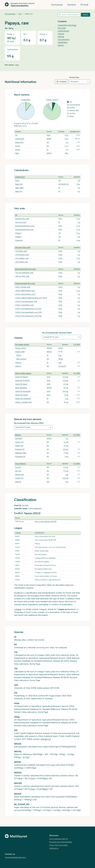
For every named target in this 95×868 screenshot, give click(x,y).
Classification (63, 42)
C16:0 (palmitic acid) (22, 258)
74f (60, 237)
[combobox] (69, 15)
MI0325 (49, 348)
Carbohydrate (20, 139)
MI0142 (49, 153)
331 (59, 180)
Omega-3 (18, 233)
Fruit (20, 14)
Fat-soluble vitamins (22, 344)
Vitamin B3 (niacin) (21, 384)
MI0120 (49, 438)
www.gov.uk (46, 739)
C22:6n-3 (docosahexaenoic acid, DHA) (28, 316)
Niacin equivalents (21, 388)
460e (49, 135)
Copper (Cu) (19, 478)
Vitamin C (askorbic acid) (23, 402)
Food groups (57, 5)
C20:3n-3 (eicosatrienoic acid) (25, 294)
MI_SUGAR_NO (64, 184)
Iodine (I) (18, 482)
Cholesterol (19, 240)
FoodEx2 (18, 593)
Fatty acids (62, 28)
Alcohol (18, 150)
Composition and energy (67, 25)
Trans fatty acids (21, 222)
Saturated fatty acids (22, 219)
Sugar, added (19, 188)
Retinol (19, 355)
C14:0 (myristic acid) (22, 255)
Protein (18, 146)
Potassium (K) (20, 449)
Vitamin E (18, 366)
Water (17, 153)
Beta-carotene (21, 359)
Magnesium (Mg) (21, 453)
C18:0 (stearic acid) (21, 262)
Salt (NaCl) (19, 438)
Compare (62, 82)
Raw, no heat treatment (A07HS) (46, 521)
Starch (17, 180)
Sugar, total (19, 184)
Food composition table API (59, 839)
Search (85, 15)
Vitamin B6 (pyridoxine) (23, 391)
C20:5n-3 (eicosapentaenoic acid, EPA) (28, 309)
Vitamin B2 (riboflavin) (22, 380)
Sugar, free (19, 191)
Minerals (61, 37)
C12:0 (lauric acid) (21, 251)
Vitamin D (18, 363)
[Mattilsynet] (16, 836)
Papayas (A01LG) (32, 513)
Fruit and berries (10, 14)
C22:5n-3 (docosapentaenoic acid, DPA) (29, 312)
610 (48, 142)
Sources (61, 45)
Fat (16, 135)
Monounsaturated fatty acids (25, 226)
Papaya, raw (29, 14)
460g (60, 251)
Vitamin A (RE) (20, 352)
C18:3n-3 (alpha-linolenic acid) (25, 291)
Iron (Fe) (18, 467)
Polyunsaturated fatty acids (24, 229)
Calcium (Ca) (19, 442)
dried (17, 65)
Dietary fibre (19, 142)
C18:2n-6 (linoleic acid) (23, 287)
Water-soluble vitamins (23, 373)
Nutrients (72, 5)
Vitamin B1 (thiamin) (21, 377)
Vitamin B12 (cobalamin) (23, 399)
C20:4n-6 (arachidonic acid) (24, 305)
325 (48, 482)
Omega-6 (18, 237)
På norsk (84, 5)
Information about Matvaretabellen (61, 842)
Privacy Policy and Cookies (58, 845)
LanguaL (18, 609)
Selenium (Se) (20, 474)
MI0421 (49, 388)
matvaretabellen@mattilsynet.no (15, 857)
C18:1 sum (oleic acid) (22, 276)
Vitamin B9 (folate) (21, 395)
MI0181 (49, 139)
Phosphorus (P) (20, 456)
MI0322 (49, 352)
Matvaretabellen (20, 6)
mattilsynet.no (54, 848)
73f (60, 233)
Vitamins (61, 34)
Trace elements (64, 40)
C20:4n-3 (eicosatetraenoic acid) (26, 301)
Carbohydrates (63, 31)
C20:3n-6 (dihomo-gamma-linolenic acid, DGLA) (31, 298)
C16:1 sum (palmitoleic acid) (24, 273)
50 (48, 150)
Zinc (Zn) (18, 471)
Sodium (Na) (19, 446)
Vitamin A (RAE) (20, 348)
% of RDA (77, 344)
